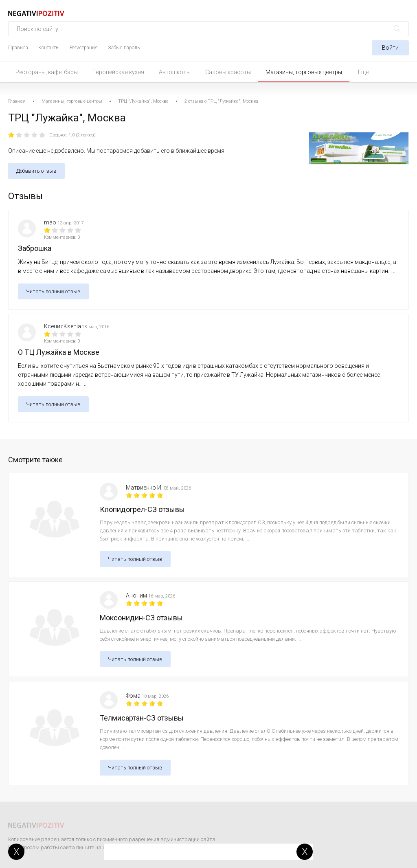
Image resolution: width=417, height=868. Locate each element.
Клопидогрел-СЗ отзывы (142, 509)
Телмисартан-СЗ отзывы (142, 718)
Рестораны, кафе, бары (47, 72)
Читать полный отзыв (53, 291)
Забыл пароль (124, 48)
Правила (18, 48)
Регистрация (84, 48)
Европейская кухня (118, 72)
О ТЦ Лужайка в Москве (59, 352)
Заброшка (35, 248)
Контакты (49, 48)
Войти (390, 48)
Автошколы (175, 72)
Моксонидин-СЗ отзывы (141, 618)
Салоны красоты (228, 72)
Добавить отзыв (36, 171)
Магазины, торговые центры (304, 72)
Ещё (363, 72)
